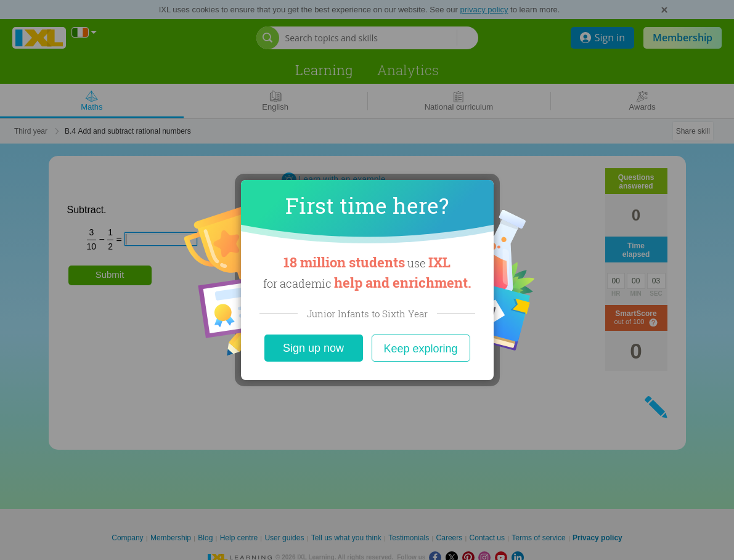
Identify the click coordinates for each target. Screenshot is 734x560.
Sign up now (313, 348)
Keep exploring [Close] (420, 349)
